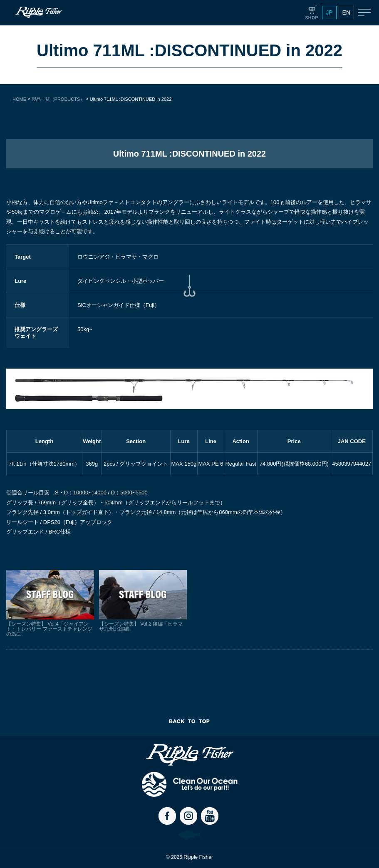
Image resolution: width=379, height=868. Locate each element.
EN (346, 12)
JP (329, 12)
